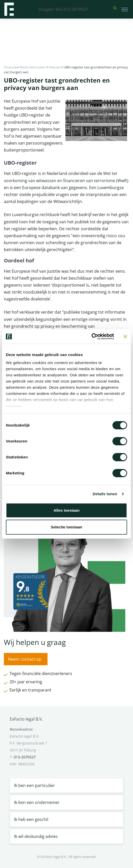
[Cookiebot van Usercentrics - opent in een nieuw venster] (92, 336)
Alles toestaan (66, 510)
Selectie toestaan (67, 527)
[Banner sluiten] (125, 336)
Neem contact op (25, 659)
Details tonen (105, 494)
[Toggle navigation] (125, 9)
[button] (115, 9)
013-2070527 (25, 757)
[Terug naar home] (9, 9)
